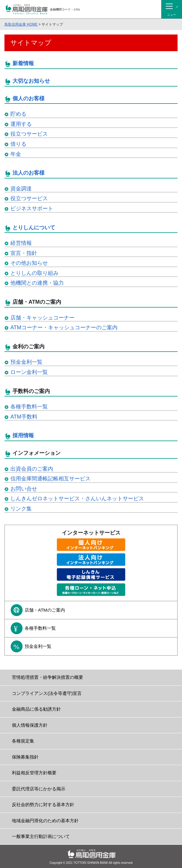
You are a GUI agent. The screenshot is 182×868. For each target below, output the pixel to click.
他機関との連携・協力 (37, 283)
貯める (18, 114)
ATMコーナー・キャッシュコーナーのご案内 (64, 328)
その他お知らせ (29, 263)
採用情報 (23, 435)
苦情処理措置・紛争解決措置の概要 (48, 677)
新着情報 (23, 63)
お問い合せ (24, 489)
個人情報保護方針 (30, 725)
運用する (21, 124)
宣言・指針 (24, 253)
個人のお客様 (29, 98)
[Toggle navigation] (172, 9)
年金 (16, 154)
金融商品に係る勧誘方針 (36, 709)
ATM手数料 (24, 417)
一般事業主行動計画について (41, 836)
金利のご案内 (29, 347)
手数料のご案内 (31, 391)
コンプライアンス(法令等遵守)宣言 (47, 693)
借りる (18, 144)
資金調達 (21, 189)
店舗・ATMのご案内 (37, 302)
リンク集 (21, 509)
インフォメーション (37, 453)
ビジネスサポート (32, 209)
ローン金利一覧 (29, 372)
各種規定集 (23, 741)
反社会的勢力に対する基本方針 (43, 804)
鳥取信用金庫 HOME (21, 24)
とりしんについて (34, 228)
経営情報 (21, 243)
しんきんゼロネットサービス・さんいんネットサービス (77, 499)
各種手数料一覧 (29, 407)
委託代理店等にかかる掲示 (39, 789)
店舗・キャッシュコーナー (42, 318)
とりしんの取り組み (34, 273)
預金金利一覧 (26, 362)
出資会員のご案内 (32, 469)
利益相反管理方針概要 (34, 773)
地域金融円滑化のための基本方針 (45, 821)
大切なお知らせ (31, 81)
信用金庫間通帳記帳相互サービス (50, 479)
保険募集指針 (25, 757)
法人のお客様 (29, 173)
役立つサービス (29, 134)
